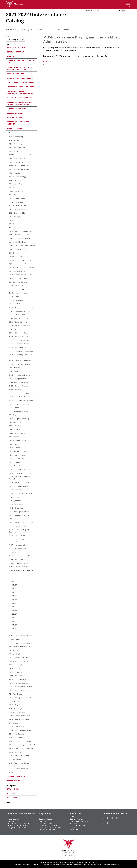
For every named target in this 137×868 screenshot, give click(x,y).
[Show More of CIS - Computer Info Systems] (8, 261)
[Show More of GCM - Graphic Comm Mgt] (8, 419)
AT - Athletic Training (17, 206)
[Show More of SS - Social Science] (8, 734)
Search (22, 40)
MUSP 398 (16, 629)
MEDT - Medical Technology (20, 536)
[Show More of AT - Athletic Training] (8, 206)
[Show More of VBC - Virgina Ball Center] (8, 756)
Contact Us (43, 821)
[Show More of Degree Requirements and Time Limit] (6, 61)
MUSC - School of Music (19, 563)
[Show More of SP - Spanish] (8, 723)
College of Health (16, 113)
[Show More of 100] (10, 574)
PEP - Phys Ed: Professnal (19, 658)
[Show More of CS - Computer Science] (8, 282)
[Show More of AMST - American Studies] (8, 170)
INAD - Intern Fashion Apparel (21, 469)
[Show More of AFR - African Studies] (8, 159)
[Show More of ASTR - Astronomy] (8, 202)
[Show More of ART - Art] (8, 195)
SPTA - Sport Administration (20, 730)
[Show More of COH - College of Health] (8, 271)
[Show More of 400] (10, 632)
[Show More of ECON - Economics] (8, 301)
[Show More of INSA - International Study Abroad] (8, 477)
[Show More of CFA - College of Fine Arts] (8, 250)
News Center (75, 830)
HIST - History (15, 444)
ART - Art (13, 195)
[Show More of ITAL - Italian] (8, 497)
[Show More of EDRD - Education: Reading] (8, 344)
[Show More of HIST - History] (8, 444)
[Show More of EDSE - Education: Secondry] (8, 348)
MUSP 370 (16, 610)
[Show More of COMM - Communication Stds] (8, 275)
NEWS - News (15, 639)
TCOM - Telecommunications (21, 741)
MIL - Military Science (18, 549)
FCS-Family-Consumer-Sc (19, 404)
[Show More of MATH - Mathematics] (8, 526)
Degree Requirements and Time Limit (21, 62)
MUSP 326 (16, 596)
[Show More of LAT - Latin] (8, 519)
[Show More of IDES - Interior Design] (8, 459)
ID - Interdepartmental (18, 462)
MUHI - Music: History (18, 559)
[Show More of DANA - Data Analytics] (8, 293)
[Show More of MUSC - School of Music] (8, 563)
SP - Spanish (14, 723)
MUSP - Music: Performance (47, 30)
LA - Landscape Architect (19, 512)
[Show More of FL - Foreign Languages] (8, 412)
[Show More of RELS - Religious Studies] (8, 691)
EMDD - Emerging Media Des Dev (21, 356)
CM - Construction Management (22, 267)
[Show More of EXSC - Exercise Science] (8, 386)
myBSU (73, 817)
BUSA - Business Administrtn (20, 231)
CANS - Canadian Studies (19, 235)
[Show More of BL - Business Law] (8, 224)
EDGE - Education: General (20, 329)
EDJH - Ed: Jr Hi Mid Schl (19, 337)
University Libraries (45, 823)
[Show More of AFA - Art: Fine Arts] (8, 152)
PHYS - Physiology (16, 672)
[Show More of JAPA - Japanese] (8, 501)
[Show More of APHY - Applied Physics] (8, 181)
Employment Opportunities (48, 825)
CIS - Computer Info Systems (21, 260)
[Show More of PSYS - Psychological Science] (8, 687)
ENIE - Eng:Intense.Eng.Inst (20, 375)
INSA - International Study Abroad (19, 478)
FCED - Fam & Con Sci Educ (20, 393)
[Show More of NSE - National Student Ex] (8, 647)
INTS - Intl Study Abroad (19, 486)
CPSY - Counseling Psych (19, 278)
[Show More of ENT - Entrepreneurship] (8, 379)
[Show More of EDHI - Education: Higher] (8, 333)
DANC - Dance (15, 297)
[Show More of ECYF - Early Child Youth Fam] (8, 304)
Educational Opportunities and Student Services (20, 68)
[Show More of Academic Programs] (6, 74)
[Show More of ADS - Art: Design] (8, 144)
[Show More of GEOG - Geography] (8, 423)
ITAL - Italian (14, 497)
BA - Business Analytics (18, 209)
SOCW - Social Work (17, 712)
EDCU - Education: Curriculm (20, 318)
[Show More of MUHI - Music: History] (8, 560)
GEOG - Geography (17, 422)
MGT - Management (17, 545)
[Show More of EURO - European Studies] (8, 383)
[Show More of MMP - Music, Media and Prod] (8, 556)
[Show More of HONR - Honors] (8, 448)
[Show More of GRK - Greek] (8, 437)
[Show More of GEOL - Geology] (8, 426)
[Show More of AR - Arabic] (8, 188)
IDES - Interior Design (18, 459)
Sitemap (99, 864)
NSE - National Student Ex (19, 647)
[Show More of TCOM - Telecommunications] (8, 742)
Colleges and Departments (17, 828)
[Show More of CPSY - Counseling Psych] (8, 279)
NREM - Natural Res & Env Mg (21, 643)
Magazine (73, 828)
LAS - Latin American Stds (19, 515)
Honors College (14, 117)
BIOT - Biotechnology (18, 220)
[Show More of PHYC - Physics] (8, 669)
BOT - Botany (15, 228)
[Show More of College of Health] (6, 113)
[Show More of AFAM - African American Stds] (8, 155)
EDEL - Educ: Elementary (19, 322)
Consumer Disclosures (78, 825)
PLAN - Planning (16, 676)
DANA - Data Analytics (18, 293)
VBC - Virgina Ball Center (19, 756)
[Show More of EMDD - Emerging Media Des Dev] (8, 355)
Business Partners (76, 819)
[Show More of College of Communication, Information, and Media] (6, 102)
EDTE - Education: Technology (21, 351)
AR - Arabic (13, 188)
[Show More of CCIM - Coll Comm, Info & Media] (8, 246)
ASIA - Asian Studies (17, 198)
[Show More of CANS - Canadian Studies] (8, 235)
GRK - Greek (14, 437)
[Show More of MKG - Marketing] (8, 553)
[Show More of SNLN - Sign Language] (8, 705)
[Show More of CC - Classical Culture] (8, 242)
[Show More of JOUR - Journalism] (8, 505)
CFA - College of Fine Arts (19, 249)
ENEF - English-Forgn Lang (20, 364)
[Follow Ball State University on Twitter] (107, 818)
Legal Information (79, 864)
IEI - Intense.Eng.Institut (19, 466)
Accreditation (14, 781)
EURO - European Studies (19, 382)
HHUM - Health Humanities (20, 440)
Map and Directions (46, 817)
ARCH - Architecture (17, 191)
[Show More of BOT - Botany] (8, 228)
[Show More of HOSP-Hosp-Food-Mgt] (8, 452)
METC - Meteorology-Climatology (18, 540)
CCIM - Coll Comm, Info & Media (22, 246)
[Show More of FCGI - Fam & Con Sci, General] (8, 401)
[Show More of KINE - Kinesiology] (8, 508)
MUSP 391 (16, 621)
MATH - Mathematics (17, 526)
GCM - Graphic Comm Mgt (19, 419)
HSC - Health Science (17, 455)
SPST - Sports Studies (18, 727)
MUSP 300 (16, 585)
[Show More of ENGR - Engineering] (8, 372)
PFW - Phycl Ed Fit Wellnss (20, 661)
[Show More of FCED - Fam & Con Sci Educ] (8, 393)
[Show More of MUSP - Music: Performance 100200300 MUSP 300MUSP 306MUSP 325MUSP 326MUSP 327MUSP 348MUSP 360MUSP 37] (8, 571)
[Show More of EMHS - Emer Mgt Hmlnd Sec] (8, 361)
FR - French (14, 415)
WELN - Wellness (16, 759)
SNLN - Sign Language (18, 705)
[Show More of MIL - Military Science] (8, 549)
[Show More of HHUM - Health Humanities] (8, 441)
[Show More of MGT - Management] (8, 545)
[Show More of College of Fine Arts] (6, 109)
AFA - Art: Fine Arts (17, 151)
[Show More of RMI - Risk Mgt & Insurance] (8, 698)
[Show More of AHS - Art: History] (8, 162)
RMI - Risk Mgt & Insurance (20, 698)
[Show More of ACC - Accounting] (8, 137)
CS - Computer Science (18, 282)
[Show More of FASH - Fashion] (8, 390)
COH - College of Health (19, 271)
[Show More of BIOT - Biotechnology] (8, 221)
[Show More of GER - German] (8, 430)
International (12, 821)
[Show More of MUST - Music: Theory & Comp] (8, 636)
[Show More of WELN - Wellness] (8, 760)
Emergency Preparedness (79, 821)
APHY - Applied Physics (18, 180)
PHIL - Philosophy (16, 665)
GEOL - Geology (15, 426)
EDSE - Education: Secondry (20, 347)
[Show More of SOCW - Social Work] (8, 712)
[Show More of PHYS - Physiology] (8, 672)
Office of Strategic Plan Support (50, 828)
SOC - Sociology (15, 708)
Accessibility (74, 823)
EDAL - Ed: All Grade (17, 315)
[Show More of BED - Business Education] (8, 213)
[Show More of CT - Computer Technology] (8, 290)
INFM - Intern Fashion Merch (21, 473)
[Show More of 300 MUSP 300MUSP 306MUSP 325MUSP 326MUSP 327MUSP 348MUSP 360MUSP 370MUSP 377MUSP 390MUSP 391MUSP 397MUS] (10, 582)
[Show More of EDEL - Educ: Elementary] (8, 322)
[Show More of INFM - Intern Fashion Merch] (8, 473)
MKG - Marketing (16, 552)
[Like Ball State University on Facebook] (102, 818)
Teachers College (15, 128)
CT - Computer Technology (20, 289)
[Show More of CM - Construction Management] (8, 268)
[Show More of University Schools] (6, 776)
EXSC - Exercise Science (18, 386)
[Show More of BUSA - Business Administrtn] (8, 231)
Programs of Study (16, 48)
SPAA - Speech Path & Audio (20, 716)
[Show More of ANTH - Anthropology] (8, 177)
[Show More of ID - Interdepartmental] (8, 463)
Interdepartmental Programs (21, 87)
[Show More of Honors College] (6, 117)
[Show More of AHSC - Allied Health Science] (8, 166)
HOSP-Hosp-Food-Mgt (18, 451)
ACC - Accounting (16, 137)
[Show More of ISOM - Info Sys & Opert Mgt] (8, 494)
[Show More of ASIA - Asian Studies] (8, 199)
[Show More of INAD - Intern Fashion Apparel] (8, 470)
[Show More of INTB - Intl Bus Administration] (8, 483)
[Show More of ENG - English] (8, 368)
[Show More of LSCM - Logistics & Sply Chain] (8, 523)
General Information (17, 52)
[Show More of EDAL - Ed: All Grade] (8, 315)
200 (12, 578)
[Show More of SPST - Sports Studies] (8, 727)
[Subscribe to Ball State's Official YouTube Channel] (112, 818)
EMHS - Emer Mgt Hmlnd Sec (21, 360)
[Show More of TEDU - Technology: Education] (8, 749)
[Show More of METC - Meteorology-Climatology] (8, 539)
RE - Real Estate (15, 694)
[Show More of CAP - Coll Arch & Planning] (8, 239)
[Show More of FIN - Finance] (8, 408)
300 (59, 30)
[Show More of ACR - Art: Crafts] (8, 141)
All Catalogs (13, 798)
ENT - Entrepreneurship (18, 379)
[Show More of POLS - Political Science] (8, 683)
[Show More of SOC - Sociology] (8, 709)
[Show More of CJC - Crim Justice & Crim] (8, 264)
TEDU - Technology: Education (21, 748)
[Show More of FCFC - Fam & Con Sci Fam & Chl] (8, 397)
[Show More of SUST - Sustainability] (8, 738)
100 (12, 574)
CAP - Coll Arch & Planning (20, 238)
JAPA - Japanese (15, 501)
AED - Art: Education (17, 148)
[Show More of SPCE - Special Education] (8, 720)
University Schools (16, 776)
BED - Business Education (19, 213)
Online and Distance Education (18, 823)
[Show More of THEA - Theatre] (8, 752)
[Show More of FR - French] (8, 415)
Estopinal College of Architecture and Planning (20, 92)
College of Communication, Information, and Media (20, 103)
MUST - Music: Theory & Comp (21, 636)
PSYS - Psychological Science (21, 687)
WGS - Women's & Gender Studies (19, 764)
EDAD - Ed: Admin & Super (20, 311)
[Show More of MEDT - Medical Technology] (8, 536)
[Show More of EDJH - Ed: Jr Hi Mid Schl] (8, 337)
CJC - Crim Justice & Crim (19, 264)
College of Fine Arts (17, 109)
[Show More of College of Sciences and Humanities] (6, 122)
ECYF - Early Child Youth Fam (21, 304)
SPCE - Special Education (19, 719)
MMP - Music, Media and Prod (21, 556)
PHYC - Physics (15, 669)
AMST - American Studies (19, 169)
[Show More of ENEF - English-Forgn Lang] (8, 364)
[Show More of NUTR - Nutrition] (8, 654)
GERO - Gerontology (17, 433)
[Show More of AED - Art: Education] (8, 148)
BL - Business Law (16, 224)
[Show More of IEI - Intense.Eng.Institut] (8, 466)
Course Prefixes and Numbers (21, 82)
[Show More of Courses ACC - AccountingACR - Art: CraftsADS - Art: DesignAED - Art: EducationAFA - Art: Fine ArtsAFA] (6, 133)
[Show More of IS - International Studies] (8, 490)
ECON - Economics (17, 300)
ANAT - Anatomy (16, 173)
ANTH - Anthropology (18, 177)
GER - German (15, 430)
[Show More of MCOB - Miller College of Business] (8, 530)
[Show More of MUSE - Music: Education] (8, 567)
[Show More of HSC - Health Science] (8, 455)
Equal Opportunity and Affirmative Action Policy (57, 864)
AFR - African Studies (17, 158)
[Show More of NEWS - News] (8, 640)
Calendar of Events (45, 819)
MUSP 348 (16, 603)
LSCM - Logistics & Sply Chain (21, 522)
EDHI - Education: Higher (19, 333)
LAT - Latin (13, 519)
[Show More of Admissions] (6, 56)
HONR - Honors (15, 448)
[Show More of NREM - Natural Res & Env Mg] (8, 643)
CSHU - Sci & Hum (16, 286)
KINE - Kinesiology (16, 508)
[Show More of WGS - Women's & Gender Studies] (8, 763)
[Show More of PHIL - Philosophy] (8, 665)
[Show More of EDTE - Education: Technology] (8, 351)
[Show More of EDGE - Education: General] (8, 330)
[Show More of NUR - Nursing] (8, 651)
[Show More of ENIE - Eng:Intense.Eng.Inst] (8, 375)
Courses (34, 30)
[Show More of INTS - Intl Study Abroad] (8, 486)
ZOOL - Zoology (16, 772)
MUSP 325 (16, 592)
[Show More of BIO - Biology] (8, 217)
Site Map (11, 793)
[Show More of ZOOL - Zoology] (8, 773)
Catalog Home (14, 789)
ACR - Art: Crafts (16, 140)
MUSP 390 (16, 618)
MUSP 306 (16, 589)
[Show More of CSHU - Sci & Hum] (8, 286)
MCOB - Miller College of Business (19, 531)
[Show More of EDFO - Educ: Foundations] (8, 326)
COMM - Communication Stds (21, 275)
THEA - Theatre (15, 752)
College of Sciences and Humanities (18, 123)
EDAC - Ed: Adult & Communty (21, 307)
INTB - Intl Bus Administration (21, 483)
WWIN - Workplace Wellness (20, 769)
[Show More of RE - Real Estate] (8, 694)
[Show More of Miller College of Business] (6, 98)
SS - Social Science (17, 734)
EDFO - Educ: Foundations (19, 326)
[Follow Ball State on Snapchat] (107, 823)
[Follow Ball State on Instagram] (117, 818)
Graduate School (13, 819)
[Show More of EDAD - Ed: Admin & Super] (8, 311)
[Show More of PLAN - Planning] (8, 676)
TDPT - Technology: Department (22, 745)
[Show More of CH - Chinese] (8, 253)
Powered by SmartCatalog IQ (112, 864)
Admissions (12, 56)
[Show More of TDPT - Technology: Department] (8, 745)
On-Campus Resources (47, 830)
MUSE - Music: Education (19, 567)
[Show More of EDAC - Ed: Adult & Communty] (8, 308)
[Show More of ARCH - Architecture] (8, 191)
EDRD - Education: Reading (20, 344)
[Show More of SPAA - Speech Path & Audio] (8, 716)
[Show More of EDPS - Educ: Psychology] (8, 340)
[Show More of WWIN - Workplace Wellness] (8, 769)
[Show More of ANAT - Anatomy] (8, 173)
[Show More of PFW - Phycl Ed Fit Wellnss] (8, 662)
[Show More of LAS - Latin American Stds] (8, 516)
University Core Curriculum (20, 78)
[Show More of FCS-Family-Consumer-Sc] (8, 404)
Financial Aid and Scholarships (18, 825)
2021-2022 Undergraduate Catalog (18, 30)
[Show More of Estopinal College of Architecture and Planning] (6, 91)
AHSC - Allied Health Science (20, 166)
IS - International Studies (19, 490)
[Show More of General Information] (6, 52)
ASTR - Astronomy (16, 202)
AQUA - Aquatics (16, 184)
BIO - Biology (14, 217)
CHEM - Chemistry (16, 257)
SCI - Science (14, 701)
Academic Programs (16, 74)
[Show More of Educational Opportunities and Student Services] (6, 67)
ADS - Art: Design (16, 144)
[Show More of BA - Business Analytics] (8, 210)
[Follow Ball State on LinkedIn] (102, 823)
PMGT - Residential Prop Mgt (21, 679)
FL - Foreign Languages (18, 411)
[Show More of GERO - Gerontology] (8, 433)
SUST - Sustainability (17, 738)
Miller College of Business (19, 98)
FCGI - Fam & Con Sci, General (21, 400)
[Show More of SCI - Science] (8, 702)
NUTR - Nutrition (16, 654)
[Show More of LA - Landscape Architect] (8, 512)
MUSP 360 (16, 607)
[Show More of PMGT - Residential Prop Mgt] (8, 680)
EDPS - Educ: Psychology (19, 340)
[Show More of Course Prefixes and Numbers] (6, 82)
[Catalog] (100, 11)
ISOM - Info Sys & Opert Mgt (21, 493)
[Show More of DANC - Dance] (8, 297)
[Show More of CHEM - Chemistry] (8, 257)
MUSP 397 (16, 625)
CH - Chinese (14, 253)
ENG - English (14, 368)
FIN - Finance (14, 408)
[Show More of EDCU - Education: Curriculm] (8, 319)
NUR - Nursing (15, 650)
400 (12, 632)
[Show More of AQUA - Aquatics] (8, 184)
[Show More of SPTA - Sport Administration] (8, 731)
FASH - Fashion (15, 390)
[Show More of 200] (10, 578)
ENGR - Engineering (17, 371)
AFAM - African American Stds (21, 155)
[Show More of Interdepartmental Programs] (6, 87)
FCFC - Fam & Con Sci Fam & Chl (22, 397)
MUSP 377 (16, 614)
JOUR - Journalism (16, 504)
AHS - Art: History (16, 162)
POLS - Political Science (19, 683)
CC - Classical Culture (18, 242)
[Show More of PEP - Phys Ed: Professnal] (8, 658)
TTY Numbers (91, 864)
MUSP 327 (16, 599)
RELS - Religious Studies (19, 690)
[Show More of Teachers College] (6, 128)
